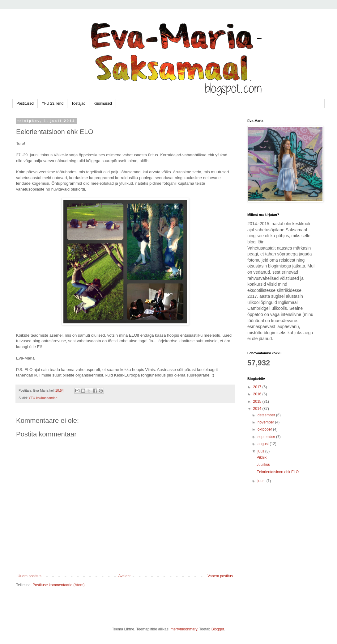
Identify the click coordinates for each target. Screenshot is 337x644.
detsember (267, 415)
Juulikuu (263, 465)
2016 (258, 394)
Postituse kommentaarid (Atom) (58, 585)
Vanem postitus (220, 576)
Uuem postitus (30, 576)
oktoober (265, 429)
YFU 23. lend (53, 103)
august (264, 444)
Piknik (262, 457)
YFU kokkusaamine (43, 398)
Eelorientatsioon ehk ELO (278, 472)
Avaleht (125, 576)
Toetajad (78, 103)
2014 (258, 409)
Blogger (218, 629)
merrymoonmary (184, 629)
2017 (258, 387)
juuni (262, 481)
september (267, 437)
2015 (258, 402)
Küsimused (102, 103)
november (266, 422)
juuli (261, 451)
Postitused (25, 103)
